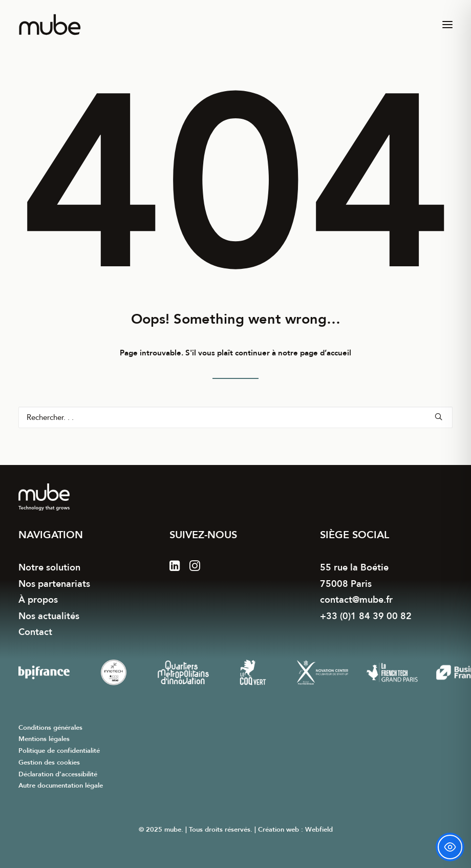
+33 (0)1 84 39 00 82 (366, 616)
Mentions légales (44, 739)
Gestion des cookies (49, 763)
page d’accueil (326, 353)
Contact (35, 632)
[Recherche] (235, 417)
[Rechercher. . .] (235, 417)
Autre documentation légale (61, 786)
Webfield (319, 830)
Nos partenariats (54, 584)
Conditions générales (50, 728)
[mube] (50, 25)
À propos (38, 600)
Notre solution (49, 568)
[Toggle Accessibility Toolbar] (450, 847)
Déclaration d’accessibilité (58, 774)
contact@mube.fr (356, 600)
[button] (447, 25)
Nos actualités (49, 616)
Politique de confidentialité (59, 751)
